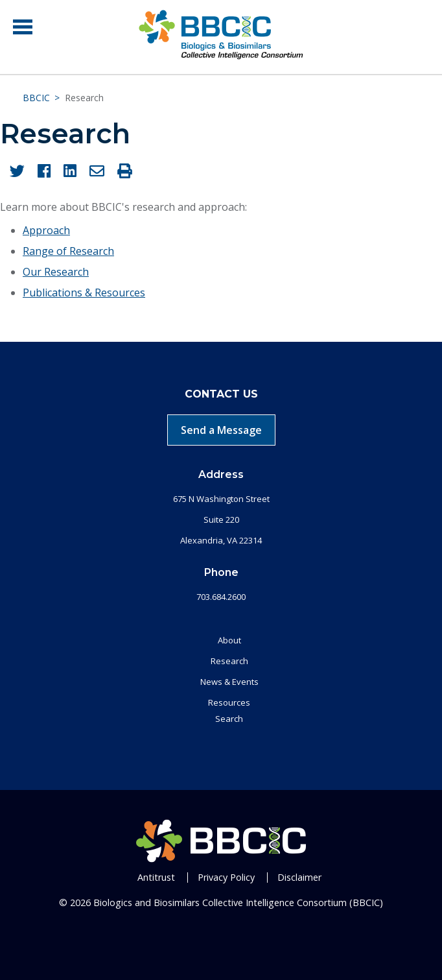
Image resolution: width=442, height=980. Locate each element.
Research (229, 661)
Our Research (56, 272)
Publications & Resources (84, 293)
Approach (46, 230)
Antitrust (156, 877)
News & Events (229, 682)
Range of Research (68, 251)
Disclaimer (299, 877)
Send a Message (221, 430)
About (229, 640)
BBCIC (36, 98)
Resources (229, 702)
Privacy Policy (226, 877)
